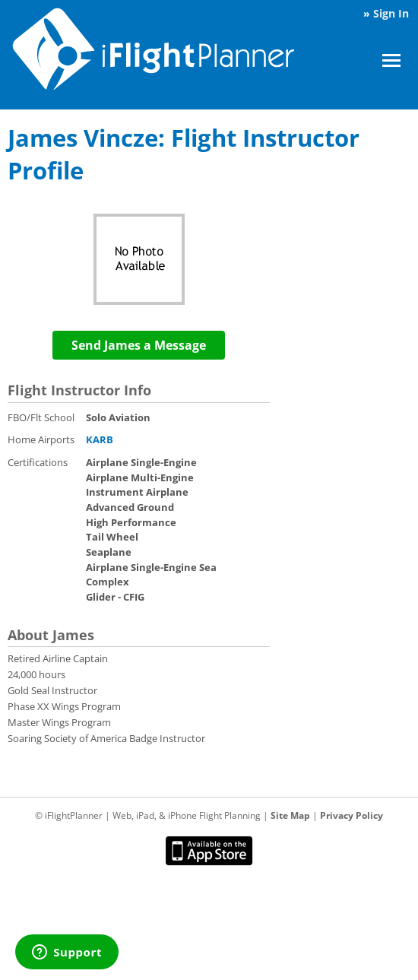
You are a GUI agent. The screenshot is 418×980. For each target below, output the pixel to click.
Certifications (38, 462)
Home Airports (41, 439)
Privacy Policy (351, 815)
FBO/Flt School (41, 417)
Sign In (391, 13)
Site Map (290, 815)
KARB (100, 439)
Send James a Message (139, 345)
